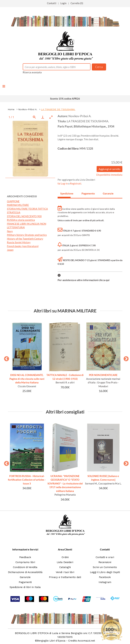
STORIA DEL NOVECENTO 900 (24, 216)
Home (11, 109)
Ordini (65, 557)
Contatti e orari (105, 557)
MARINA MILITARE (18, 205)
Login (63, 3)
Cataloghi (65, 567)
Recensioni (105, 562)
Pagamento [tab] (87, 193)
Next (125, 358)
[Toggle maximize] (51, 117)
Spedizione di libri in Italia (25, 587)
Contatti (52, 3)
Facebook (105, 577)
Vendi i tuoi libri (65, 572)
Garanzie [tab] (108, 193)
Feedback (25, 557)
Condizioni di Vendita (25, 567)
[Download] (43, 117)
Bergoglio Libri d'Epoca (51, 641)
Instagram (105, 582)
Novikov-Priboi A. (28, 109)
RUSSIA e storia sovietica (21, 220)
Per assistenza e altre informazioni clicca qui (84, 280)
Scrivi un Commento (105, 567)
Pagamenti (25, 582)
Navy (10, 231)
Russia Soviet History (19, 242)
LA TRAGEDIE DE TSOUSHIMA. (58, 109)
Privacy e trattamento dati (65, 577)
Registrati (76, 183)
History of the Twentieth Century (25, 239)
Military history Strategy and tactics (27, 235)
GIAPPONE (13, 201)
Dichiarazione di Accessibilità (25, 572)
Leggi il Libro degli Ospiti (105, 572)
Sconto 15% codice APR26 (65, 99)
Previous (5, 358)
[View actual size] (34, 117)
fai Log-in (63, 183)
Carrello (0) (77, 3)
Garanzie (25, 577)
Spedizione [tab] (65, 193)
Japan (10, 250)
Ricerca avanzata (32, 72)
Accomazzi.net (86, 641)
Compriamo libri (25, 562)
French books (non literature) (23, 246)
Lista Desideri (65, 562)
